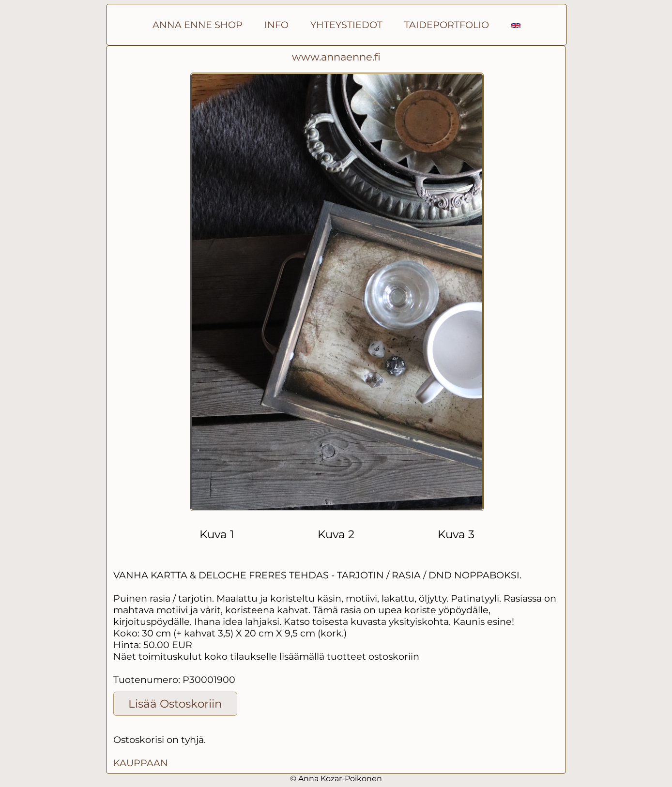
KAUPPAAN (141, 763)
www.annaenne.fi (336, 57)
